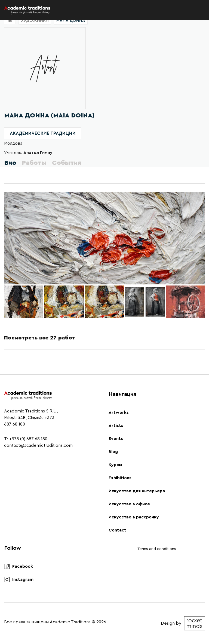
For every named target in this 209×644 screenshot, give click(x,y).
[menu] (200, 10)
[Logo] (27, 10)
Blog (113, 452)
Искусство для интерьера (137, 491)
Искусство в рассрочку (134, 517)
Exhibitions (120, 478)
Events (116, 439)
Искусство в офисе (129, 504)
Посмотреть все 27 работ (40, 338)
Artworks (119, 412)
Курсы (115, 465)
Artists (116, 426)
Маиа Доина (71, 20)
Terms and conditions (157, 549)
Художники (35, 20)
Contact (117, 530)
